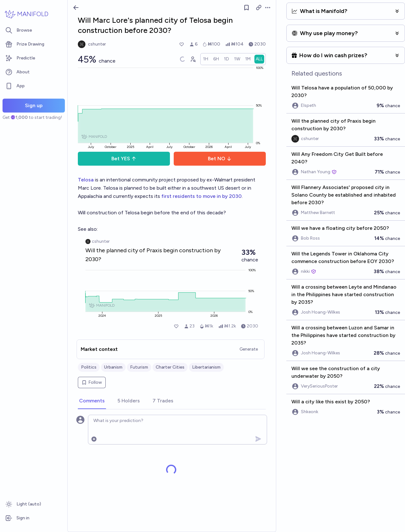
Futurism (139, 367)
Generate (249, 349)
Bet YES (124, 159)
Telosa (86, 180)
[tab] (92, 401)
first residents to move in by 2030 (202, 196)
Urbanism (113, 367)
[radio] (206, 59)
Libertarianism (206, 367)
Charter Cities (170, 367)
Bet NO (220, 159)
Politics (89, 367)
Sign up (34, 105)
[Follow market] (246, 8)
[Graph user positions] (193, 59)
